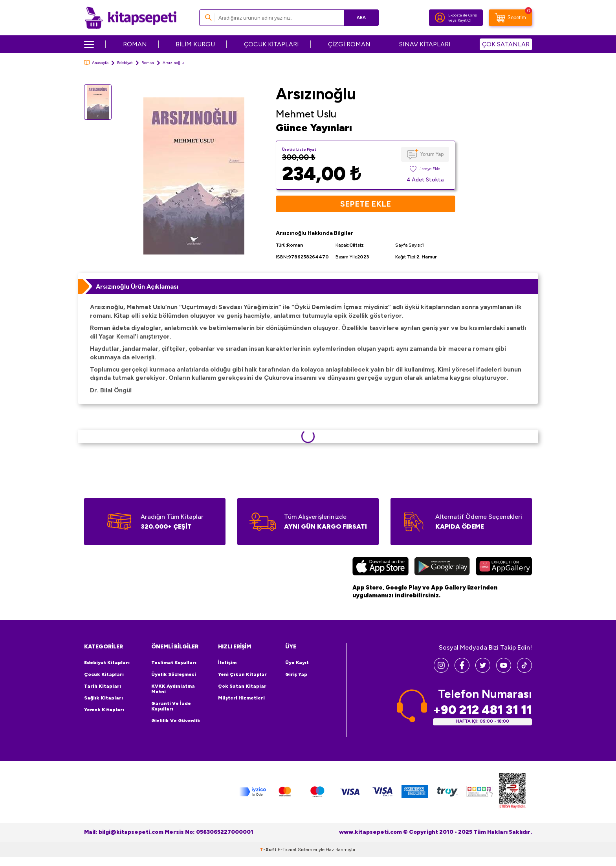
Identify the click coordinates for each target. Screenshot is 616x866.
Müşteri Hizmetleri (241, 698)
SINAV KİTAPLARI (425, 44)
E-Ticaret (287, 850)
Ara (361, 17)
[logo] (131, 18)
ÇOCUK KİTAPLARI (271, 44)
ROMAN (135, 44)
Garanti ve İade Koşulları (171, 706)
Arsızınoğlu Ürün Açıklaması (137, 287)
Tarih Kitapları (103, 686)
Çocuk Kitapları (104, 674)
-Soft (269, 850)
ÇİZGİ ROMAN (349, 44)
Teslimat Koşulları (174, 663)
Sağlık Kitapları (104, 698)
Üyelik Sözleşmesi (174, 674)
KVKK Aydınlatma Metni (173, 689)
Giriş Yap (296, 674)
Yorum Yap (432, 154)
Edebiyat (125, 63)
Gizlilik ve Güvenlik (176, 721)
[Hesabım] (440, 18)
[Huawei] (504, 567)
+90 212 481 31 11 (482, 710)
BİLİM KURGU (195, 44)
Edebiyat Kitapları (107, 663)
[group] (194, 176)
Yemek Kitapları (104, 710)
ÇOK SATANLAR (506, 44)
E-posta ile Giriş (463, 15)
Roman (148, 63)
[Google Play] (442, 567)
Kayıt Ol (465, 20)
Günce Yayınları (314, 128)
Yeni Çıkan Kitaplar (242, 674)
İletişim (227, 663)
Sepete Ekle (366, 204)
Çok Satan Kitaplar (242, 686)
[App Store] (380, 567)
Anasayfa (96, 63)
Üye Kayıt (297, 663)
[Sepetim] (510, 18)
